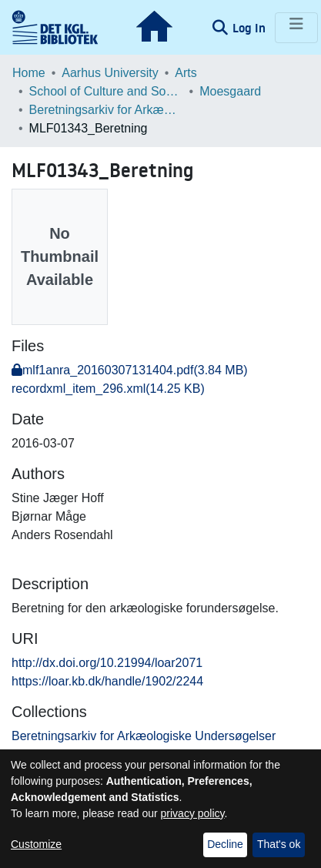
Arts (186, 73)
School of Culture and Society (106, 91)
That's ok (279, 844)
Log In (251, 28)
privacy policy (193, 813)
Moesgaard (230, 91)
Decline (225, 844)
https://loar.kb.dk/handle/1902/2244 (107, 681)
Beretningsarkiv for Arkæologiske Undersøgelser (106, 110)
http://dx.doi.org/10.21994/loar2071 (107, 663)
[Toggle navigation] (296, 28)
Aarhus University (110, 73)
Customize (36, 844)
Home (29, 73)
